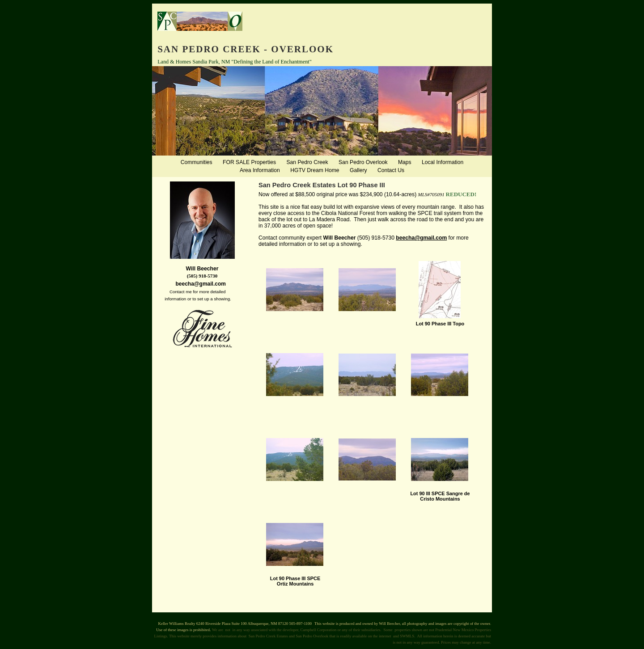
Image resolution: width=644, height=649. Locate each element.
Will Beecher (340, 238)
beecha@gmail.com (421, 238)
